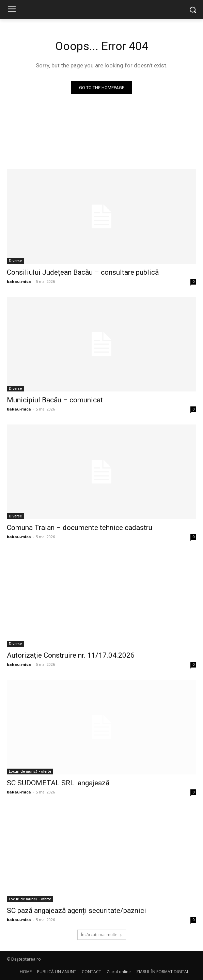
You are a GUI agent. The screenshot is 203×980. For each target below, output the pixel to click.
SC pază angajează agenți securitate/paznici (76, 911)
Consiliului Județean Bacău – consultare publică (83, 272)
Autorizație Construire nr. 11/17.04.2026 (71, 655)
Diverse (15, 261)
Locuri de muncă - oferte (30, 771)
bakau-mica (19, 281)
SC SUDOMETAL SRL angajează (58, 783)
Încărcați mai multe (102, 935)
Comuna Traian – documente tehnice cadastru (80, 528)
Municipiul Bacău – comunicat (55, 400)
